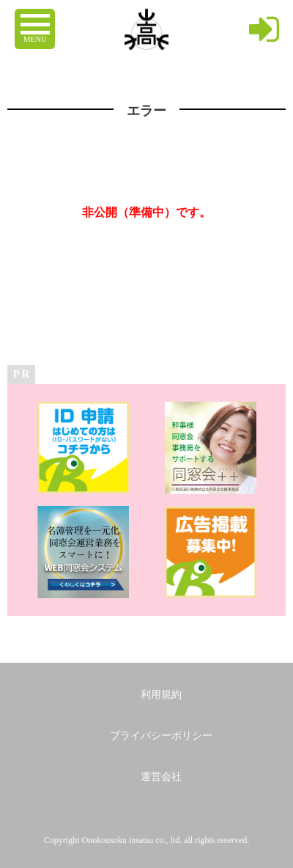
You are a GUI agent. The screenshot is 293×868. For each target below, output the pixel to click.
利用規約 (161, 695)
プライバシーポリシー (161, 736)
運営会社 (161, 777)
